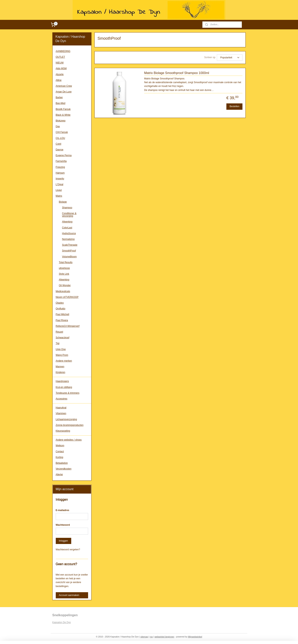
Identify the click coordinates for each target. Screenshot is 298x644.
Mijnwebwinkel (195, 637)
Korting (60, 457)
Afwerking (67, 222)
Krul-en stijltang (64, 387)
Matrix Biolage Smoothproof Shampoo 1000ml (177, 73)
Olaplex (60, 303)
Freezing (60, 167)
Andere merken (64, 361)
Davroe (60, 150)
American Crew (64, 86)
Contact (60, 451)
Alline (59, 80)
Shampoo (67, 208)
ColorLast (67, 228)
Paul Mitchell (62, 314)
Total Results (66, 262)
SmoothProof (69, 251)
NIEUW (60, 63)
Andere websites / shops (69, 440)
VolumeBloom (69, 257)
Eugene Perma (64, 155)
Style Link (64, 274)
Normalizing (68, 239)
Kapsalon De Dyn (62, 622)
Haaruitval (61, 408)
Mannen (60, 367)
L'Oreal (60, 184)
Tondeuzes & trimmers (68, 393)
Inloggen (63, 541)
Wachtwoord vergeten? (68, 550)
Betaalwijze (62, 463)
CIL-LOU (60, 138)
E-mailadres (62, 510)
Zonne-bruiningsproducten (70, 425)
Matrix (59, 196)
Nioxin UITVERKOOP (67, 297)
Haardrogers (62, 381)
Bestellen (234, 106)
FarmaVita (61, 161)
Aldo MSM (61, 68)
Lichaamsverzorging (66, 419)
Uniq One (61, 349)
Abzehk (60, 74)
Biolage (63, 202)
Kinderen (61, 372)
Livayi (59, 190)
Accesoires (62, 399)
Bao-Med (61, 103)
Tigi (58, 343)
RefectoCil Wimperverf (68, 326)
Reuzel (59, 332)
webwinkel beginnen (164, 637)
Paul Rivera (62, 320)
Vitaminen (61, 413)
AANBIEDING (63, 51)
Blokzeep (61, 121)
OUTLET (60, 57)
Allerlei (59, 475)
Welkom (60, 446)
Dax (58, 126)
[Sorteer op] (230, 58)
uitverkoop (64, 268)
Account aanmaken (69, 595)
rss (151, 637)
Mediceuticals (63, 291)
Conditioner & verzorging (69, 215)
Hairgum (60, 173)
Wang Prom (62, 355)
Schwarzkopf (63, 338)
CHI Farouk (62, 132)
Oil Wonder (65, 285)
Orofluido (61, 309)
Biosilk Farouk (63, 109)
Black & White (63, 115)
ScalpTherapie (70, 245)
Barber (59, 97)
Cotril (59, 144)
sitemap (144, 637)
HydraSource (69, 233)
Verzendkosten (64, 469)
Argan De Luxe (64, 92)
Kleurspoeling (63, 431)
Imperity (60, 179)
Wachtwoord (63, 525)
